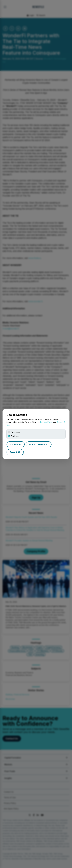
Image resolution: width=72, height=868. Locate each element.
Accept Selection (39, 444)
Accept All (16, 444)
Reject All (15, 452)
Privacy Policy (46, 422)
